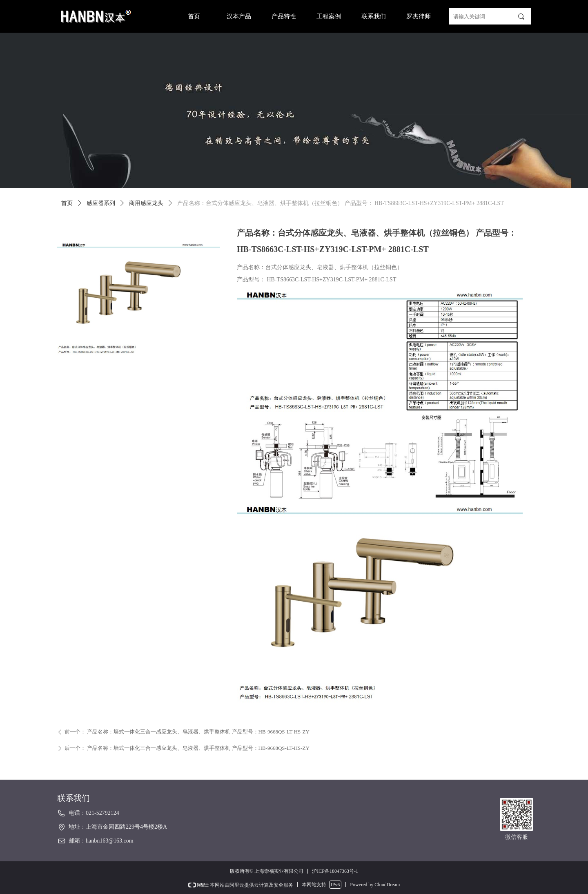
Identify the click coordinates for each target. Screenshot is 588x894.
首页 (67, 203)
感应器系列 (101, 203)
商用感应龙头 (146, 203)
